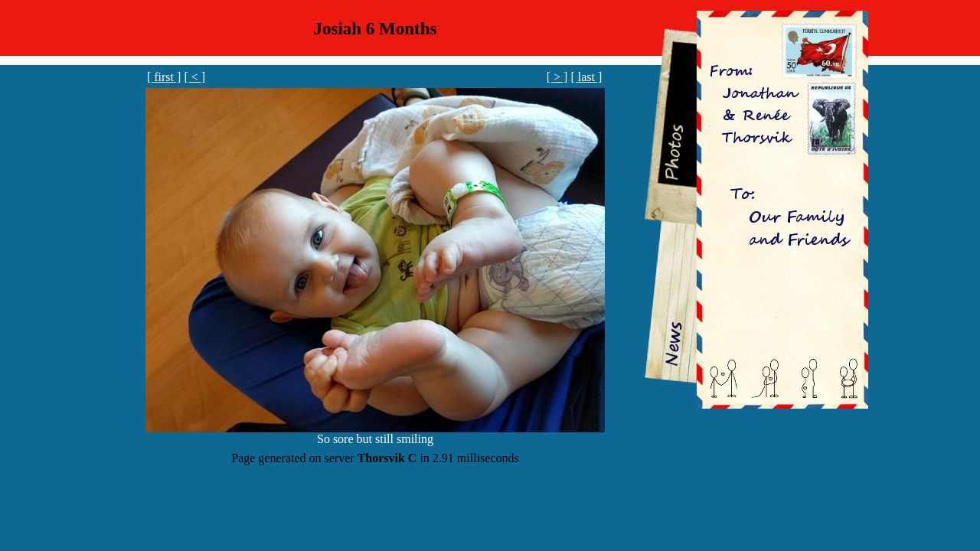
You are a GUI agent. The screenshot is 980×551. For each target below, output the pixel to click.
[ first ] (164, 77)
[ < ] (194, 77)
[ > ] (557, 77)
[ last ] (586, 77)
